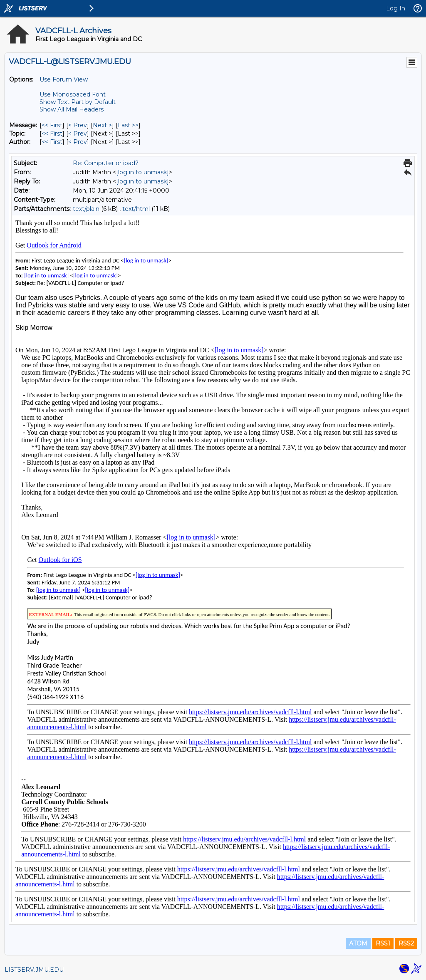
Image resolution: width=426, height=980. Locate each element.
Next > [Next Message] (102, 125)
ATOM (358, 943)
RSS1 (383, 943)
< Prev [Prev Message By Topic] (78, 134)
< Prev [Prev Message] (78, 125)
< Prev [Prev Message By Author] (78, 142)
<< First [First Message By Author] (52, 142)
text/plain (86, 209)
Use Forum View (64, 79)
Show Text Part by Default (78, 102)
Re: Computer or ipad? (106, 163)
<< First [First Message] (52, 125)
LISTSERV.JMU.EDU (34, 970)
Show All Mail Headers (72, 109)
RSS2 (406, 943)
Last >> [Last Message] (128, 125)
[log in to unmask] (142, 172)
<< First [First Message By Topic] (52, 134)
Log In (396, 8)
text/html (136, 209)
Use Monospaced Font (73, 94)
